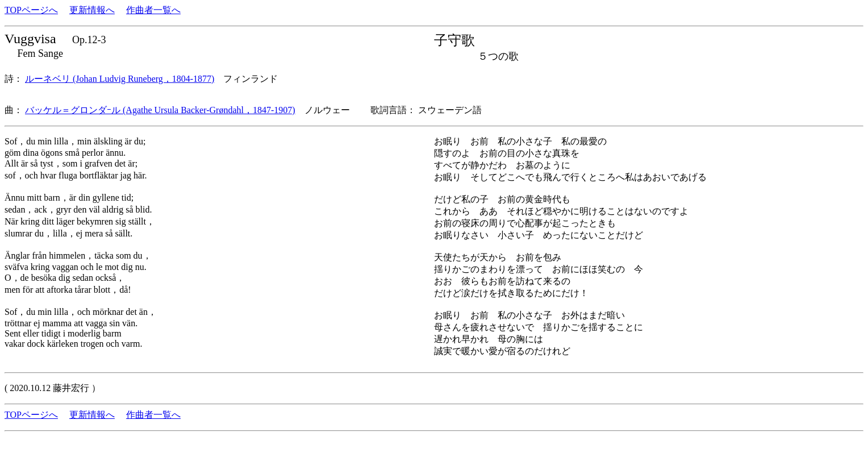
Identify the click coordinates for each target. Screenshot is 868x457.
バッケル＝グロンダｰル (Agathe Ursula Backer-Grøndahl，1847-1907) (160, 110)
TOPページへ (31, 10)
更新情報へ (92, 10)
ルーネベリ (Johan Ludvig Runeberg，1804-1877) (120, 79)
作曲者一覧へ (153, 10)
